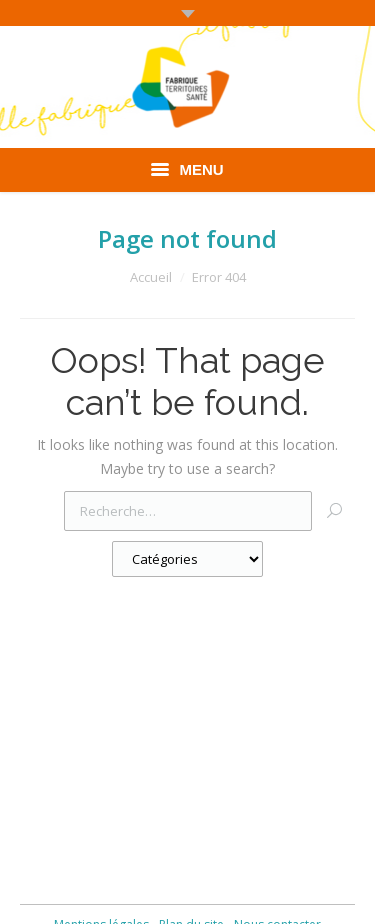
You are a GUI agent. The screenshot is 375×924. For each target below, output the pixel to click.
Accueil (151, 277)
